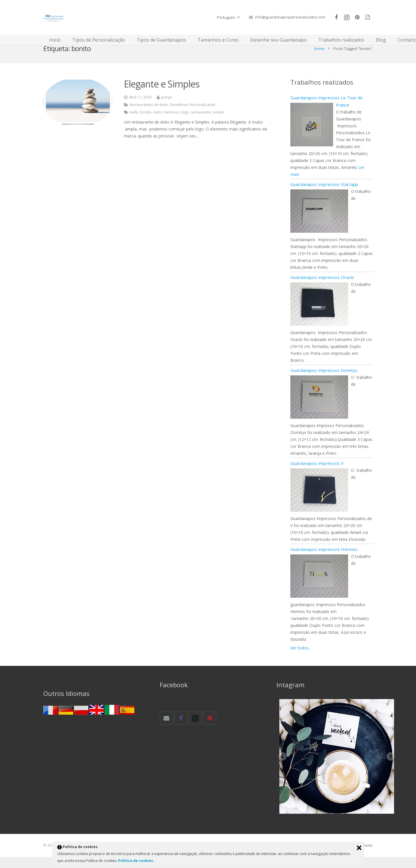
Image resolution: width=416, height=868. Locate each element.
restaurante (201, 123)
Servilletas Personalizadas (193, 116)
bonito (146, 123)
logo (185, 123)
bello (134, 123)
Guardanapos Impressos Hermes (324, 560)
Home (319, 59)
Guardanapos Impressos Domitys (324, 381)
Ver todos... (301, 659)
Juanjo (167, 108)
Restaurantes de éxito (149, 116)
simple (218, 123)
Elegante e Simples (162, 95)
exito (157, 123)
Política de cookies (136, 861)
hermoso (171, 123)
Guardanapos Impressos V (317, 474)
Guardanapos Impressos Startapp (324, 195)
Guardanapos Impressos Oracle (322, 288)
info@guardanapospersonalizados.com (290, 17)
